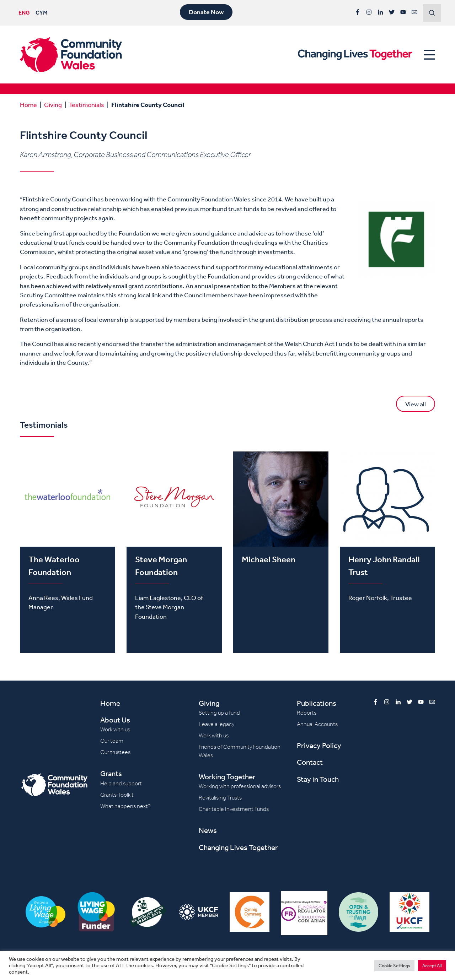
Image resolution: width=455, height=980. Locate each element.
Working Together (227, 777)
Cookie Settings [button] (394, 966)
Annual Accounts (317, 724)
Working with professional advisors (240, 786)
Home (28, 104)
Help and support (121, 783)
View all (416, 404)
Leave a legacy (216, 724)
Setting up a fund (219, 713)
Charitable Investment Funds (234, 809)
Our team (112, 741)
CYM (42, 12)
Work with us (115, 729)
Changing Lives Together (238, 847)
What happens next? (125, 806)
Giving (53, 104)
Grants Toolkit (117, 795)
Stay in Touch (318, 779)
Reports (307, 713)
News (208, 830)
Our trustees (115, 752)
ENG (24, 12)
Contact (310, 762)
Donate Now (206, 12)
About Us (115, 720)
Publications (317, 703)
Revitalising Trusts (220, 798)
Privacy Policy (319, 745)
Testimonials (87, 104)
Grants (111, 773)
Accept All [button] (432, 966)
